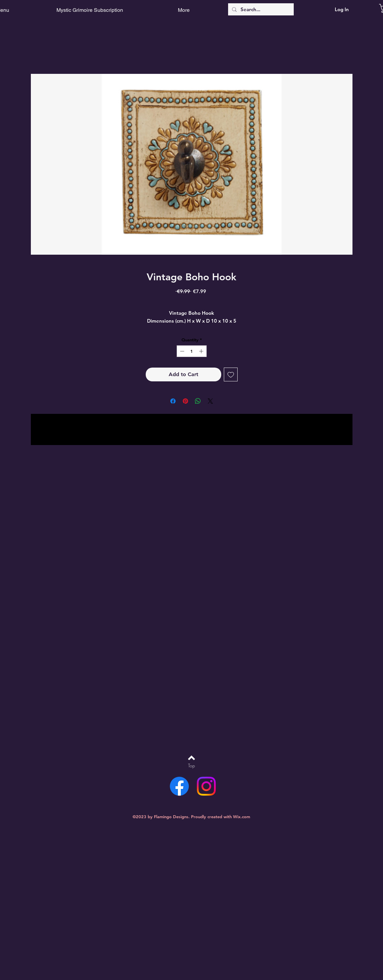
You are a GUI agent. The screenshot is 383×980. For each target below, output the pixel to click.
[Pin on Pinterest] (185, 401)
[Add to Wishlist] (231, 374)
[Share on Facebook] (173, 401)
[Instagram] (206, 786)
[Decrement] (181, 351)
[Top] (191, 766)
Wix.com (242, 817)
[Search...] (260, 9)
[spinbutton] (191, 351)
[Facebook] (179, 786)
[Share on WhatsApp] (198, 401)
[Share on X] (210, 401)
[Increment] (202, 351)
